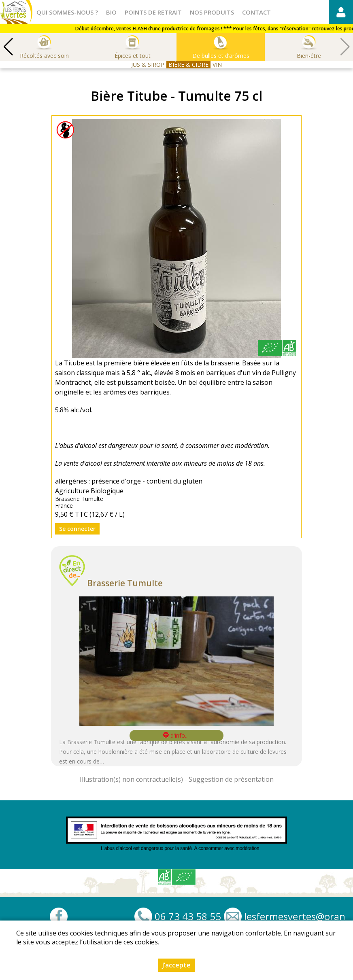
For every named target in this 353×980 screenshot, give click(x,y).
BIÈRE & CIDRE (188, 65)
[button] (8, 47)
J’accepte (176, 965)
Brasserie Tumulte (125, 583)
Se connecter (77, 529)
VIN (217, 65)
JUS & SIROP (148, 65)
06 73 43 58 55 (188, 916)
